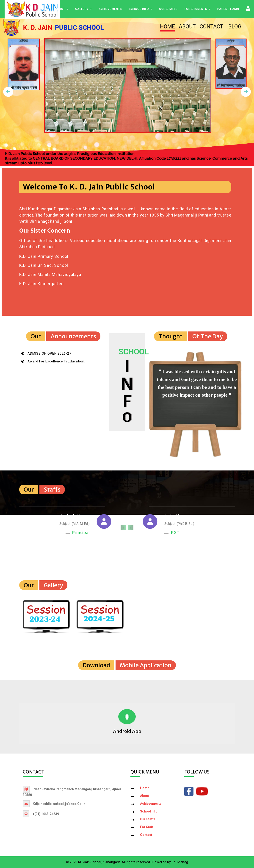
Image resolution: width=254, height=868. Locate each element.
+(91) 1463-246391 (47, 814)
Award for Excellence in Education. (56, 361)
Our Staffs (168, 9)
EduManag (180, 862)
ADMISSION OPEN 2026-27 (49, 353)
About (62, 9)
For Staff (147, 827)
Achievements (110, 9)
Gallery (83, 9)
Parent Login (228, 9)
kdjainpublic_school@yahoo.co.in (59, 804)
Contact (146, 835)
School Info (141, 9)
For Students (197, 9)
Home (44, 9)
